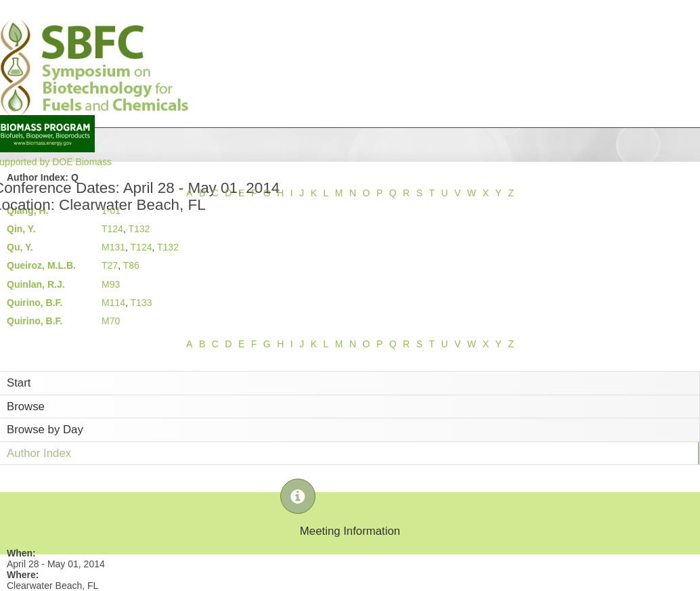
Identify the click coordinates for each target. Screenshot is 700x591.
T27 (110, 265)
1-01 (111, 211)
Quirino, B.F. (35, 303)
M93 (111, 284)
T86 (131, 265)
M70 (111, 321)
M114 (113, 303)
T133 (141, 303)
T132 (139, 229)
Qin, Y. (21, 229)
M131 (113, 247)
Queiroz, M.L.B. (41, 265)
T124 (112, 229)
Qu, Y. (20, 247)
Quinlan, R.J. (36, 284)
